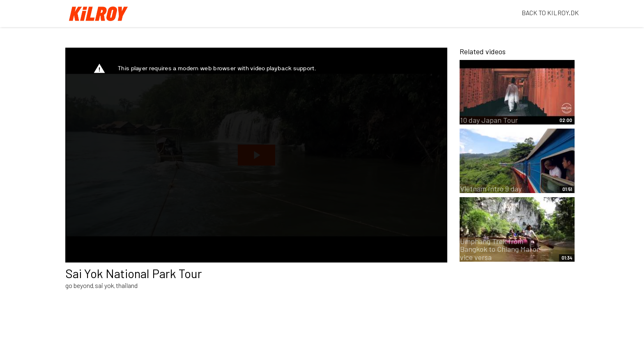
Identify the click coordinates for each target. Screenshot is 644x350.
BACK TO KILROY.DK (550, 13)
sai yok (105, 285)
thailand (127, 285)
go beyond (79, 285)
